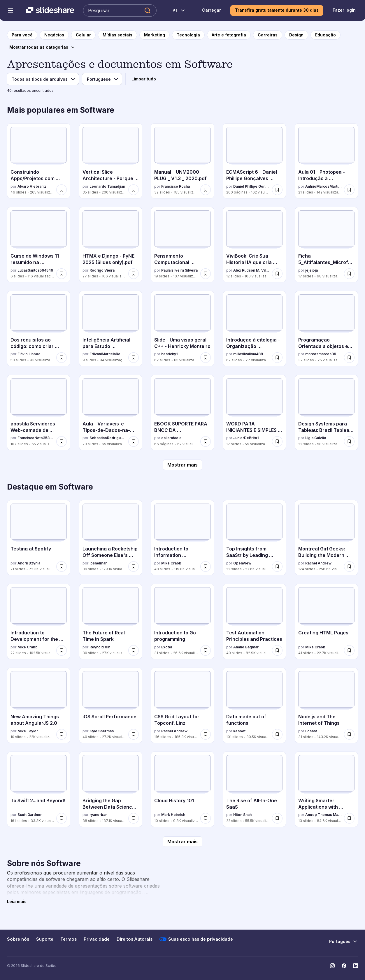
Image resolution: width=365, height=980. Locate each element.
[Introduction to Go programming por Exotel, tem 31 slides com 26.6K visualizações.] (182, 621)
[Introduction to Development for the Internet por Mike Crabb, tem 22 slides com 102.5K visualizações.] (39, 621)
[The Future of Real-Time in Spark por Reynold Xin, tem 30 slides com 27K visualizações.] (111, 621)
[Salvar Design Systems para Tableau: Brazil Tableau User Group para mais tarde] (349, 441)
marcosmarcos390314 (323, 354)
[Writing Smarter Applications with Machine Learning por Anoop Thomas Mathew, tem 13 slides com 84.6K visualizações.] (326, 789)
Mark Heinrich (173, 815)
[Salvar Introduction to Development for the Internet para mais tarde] (62, 650)
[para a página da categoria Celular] (83, 35)
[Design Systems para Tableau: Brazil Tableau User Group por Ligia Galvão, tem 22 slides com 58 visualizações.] (326, 412)
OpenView (242, 563)
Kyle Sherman (102, 731)
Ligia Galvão (316, 438)
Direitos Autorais (135, 939)
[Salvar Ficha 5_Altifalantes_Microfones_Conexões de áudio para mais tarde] (349, 274)
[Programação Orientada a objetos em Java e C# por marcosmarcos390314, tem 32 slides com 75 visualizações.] (326, 329)
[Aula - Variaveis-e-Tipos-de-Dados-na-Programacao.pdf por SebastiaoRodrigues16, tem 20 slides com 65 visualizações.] (111, 412)
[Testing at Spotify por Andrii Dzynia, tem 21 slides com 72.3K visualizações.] (39, 538)
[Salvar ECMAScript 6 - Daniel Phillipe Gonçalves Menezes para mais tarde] (277, 190)
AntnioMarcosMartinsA (323, 186)
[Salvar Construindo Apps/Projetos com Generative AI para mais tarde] (62, 190)
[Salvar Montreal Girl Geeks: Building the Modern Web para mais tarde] (349, 566)
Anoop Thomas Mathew (323, 815)
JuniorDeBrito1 (246, 438)
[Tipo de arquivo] (43, 79)
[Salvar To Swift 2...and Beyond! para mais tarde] (62, 818)
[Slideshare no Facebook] (344, 966)
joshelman (98, 563)
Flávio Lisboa (29, 354)
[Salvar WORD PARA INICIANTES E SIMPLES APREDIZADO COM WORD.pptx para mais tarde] (277, 441)
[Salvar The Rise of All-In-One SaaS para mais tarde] (277, 818)
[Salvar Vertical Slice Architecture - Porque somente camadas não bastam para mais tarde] (134, 190)
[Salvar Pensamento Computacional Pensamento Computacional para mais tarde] (206, 274)
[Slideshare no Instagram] (332, 966)
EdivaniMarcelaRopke (108, 354)
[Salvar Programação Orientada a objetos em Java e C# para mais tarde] (349, 358)
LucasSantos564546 (35, 270)
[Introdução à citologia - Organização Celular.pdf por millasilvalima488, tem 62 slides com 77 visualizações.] (254, 329)
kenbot (239, 731)
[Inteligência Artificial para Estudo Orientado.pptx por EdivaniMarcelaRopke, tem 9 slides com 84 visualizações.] (111, 329)
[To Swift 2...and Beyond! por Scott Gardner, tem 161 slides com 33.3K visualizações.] (39, 789)
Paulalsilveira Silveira (179, 270)
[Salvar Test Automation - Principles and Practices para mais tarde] (277, 650)
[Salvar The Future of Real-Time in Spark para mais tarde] (134, 650)
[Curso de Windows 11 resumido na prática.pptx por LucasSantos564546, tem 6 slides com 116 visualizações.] (39, 245)
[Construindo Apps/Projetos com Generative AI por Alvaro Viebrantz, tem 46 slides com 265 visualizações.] (39, 161)
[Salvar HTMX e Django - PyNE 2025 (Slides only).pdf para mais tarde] (134, 274)
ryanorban (98, 815)
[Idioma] (102, 79)
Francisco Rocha (176, 186)
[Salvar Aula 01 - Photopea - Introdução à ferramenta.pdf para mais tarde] (349, 190)
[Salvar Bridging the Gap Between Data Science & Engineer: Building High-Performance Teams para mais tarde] (134, 818)
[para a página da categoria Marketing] (155, 35)
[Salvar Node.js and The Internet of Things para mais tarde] (349, 734)
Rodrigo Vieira (102, 270)
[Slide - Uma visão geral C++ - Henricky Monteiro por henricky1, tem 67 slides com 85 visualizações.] (182, 329)
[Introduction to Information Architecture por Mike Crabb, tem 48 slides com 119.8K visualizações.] (182, 538)
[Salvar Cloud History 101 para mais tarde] (206, 818)
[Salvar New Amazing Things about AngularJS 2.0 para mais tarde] (62, 734)
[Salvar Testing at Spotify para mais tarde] (62, 566)
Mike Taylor (28, 731)
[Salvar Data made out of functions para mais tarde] (277, 734)
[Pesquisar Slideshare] (120, 10)
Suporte (45, 939)
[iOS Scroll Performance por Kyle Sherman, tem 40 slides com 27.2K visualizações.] (111, 705)
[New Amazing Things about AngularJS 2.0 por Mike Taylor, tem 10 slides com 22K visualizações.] (39, 705)
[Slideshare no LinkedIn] (356, 966)
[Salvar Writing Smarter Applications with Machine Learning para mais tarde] (349, 818)
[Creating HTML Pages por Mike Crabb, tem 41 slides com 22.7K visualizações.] (326, 621)
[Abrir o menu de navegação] (10, 10)
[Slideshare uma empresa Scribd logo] (50, 10)
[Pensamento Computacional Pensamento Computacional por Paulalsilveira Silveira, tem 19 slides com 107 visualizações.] (182, 245)
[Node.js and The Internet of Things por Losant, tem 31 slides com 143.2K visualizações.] (326, 705)
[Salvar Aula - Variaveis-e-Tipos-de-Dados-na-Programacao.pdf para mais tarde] (134, 441)
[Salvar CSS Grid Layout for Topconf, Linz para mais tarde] (206, 734)
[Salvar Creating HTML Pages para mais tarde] (349, 650)
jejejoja (312, 270)
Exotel (167, 647)
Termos (69, 939)
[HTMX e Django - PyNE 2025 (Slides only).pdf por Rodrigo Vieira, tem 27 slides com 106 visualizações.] (111, 245)
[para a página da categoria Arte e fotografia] (229, 35)
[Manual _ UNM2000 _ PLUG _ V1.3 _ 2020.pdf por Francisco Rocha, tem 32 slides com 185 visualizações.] (182, 161)
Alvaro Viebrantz (32, 186)
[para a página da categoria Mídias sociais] (117, 35)
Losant (311, 731)
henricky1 (169, 354)
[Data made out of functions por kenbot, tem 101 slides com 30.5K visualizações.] (254, 705)
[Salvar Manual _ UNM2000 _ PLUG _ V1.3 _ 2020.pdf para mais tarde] (206, 190)
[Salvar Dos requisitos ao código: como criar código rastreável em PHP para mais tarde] (62, 358)
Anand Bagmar (246, 647)
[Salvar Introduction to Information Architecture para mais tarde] (206, 566)
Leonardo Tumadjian (107, 186)
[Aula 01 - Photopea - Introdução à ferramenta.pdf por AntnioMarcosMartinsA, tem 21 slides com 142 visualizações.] (326, 161)
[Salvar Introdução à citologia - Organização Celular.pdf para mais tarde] (277, 358)
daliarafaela (171, 438)
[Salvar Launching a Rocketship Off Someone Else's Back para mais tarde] (134, 566)
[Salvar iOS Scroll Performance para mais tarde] (134, 734)
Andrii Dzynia (29, 563)
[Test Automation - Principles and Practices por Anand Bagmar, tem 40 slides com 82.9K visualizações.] (254, 621)
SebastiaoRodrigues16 (108, 438)
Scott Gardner (30, 815)
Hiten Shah (242, 815)
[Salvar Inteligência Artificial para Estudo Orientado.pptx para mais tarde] (134, 358)
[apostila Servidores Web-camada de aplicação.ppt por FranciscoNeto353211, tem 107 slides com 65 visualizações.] (39, 412)
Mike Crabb (171, 563)
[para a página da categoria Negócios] (54, 35)
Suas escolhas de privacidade (196, 939)
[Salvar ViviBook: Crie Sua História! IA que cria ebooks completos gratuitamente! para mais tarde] (277, 274)
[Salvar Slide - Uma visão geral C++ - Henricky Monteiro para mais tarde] (206, 358)
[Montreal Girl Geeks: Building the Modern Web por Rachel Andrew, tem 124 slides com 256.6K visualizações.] (326, 538)
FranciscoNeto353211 (36, 438)
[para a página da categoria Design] (296, 35)
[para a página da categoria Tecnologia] (188, 35)
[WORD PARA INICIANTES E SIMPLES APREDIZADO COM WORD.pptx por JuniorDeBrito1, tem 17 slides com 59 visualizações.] (254, 412)
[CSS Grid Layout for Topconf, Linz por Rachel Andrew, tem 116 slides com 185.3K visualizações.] (182, 705)
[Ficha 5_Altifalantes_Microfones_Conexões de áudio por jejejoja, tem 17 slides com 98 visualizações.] (326, 245)
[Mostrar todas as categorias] (42, 47)
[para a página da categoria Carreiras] (268, 35)
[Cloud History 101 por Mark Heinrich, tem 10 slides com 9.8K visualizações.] (182, 789)
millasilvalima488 (248, 354)
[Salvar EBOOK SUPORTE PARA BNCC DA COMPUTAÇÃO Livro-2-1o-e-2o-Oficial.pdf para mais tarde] (206, 441)
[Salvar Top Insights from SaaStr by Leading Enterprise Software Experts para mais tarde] (277, 566)
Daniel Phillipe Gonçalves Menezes (251, 186)
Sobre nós (18, 939)
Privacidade (97, 939)
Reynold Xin (100, 647)
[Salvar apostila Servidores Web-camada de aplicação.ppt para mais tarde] (62, 441)
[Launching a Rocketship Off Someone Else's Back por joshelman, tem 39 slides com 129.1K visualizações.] (111, 538)
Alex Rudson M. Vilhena (251, 270)
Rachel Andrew (318, 563)
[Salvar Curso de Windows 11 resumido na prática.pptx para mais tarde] (62, 274)
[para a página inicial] (22, 35)
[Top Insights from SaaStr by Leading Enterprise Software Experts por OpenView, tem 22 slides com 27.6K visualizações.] (254, 538)
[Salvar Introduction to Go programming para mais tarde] (206, 650)
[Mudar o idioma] (176, 10)
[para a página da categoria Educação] (325, 35)
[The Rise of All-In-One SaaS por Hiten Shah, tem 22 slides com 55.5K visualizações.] (254, 789)
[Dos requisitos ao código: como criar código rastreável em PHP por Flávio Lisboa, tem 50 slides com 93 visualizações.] (39, 329)
